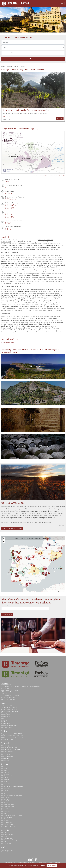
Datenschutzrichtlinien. (54, 863)
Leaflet (49, 591)
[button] (1, 20)
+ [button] (4, 539)
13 (16, 559)
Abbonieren (7, 614)
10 (51, 560)
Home (3, 67)
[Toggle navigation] (62, 4)
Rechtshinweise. (43, 863)
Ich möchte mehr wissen (12, 529)
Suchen (33, 59)
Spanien (10, 67)
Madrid (16, 67)
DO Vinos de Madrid (8, 342)
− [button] (4, 542)
